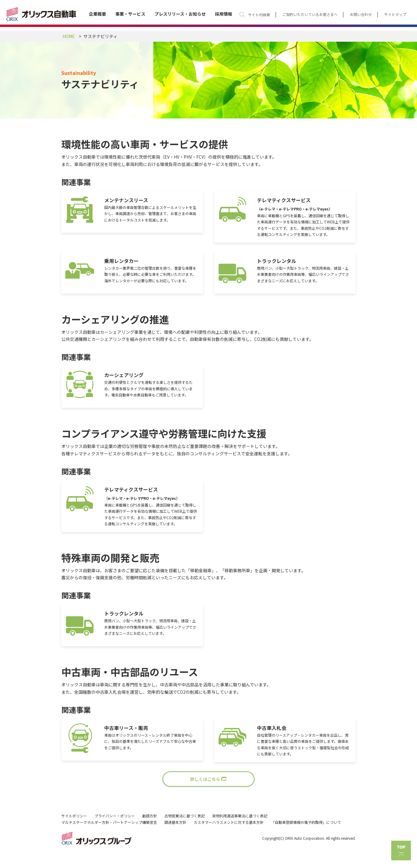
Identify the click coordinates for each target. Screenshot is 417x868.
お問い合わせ (361, 15)
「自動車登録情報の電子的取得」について (306, 822)
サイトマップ (395, 15)
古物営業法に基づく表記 (185, 816)
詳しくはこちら (205, 779)
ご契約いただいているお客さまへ (310, 15)
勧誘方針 (150, 816)
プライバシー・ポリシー (115, 816)
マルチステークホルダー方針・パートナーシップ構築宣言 (109, 822)
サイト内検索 (259, 15)
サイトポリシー (74, 816)
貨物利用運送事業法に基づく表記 (240, 816)
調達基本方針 (175, 822)
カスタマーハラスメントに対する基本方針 (229, 822)
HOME (69, 36)
